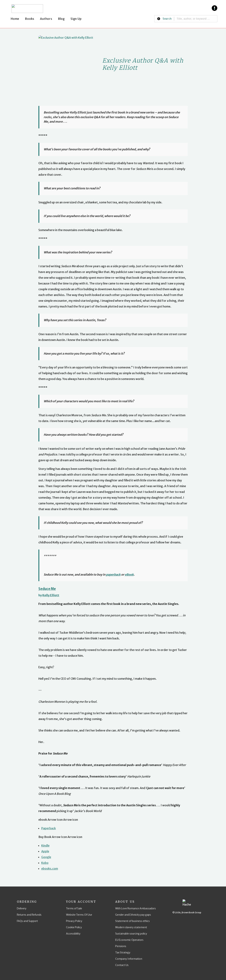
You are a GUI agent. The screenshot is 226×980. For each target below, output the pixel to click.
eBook (129, 575)
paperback (113, 575)
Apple (45, 851)
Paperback (49, 828)
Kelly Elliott (51, 595)
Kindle (45, 845)
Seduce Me (47, 589)
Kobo (45, 863)
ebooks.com (50, 869)
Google (46, 857)
